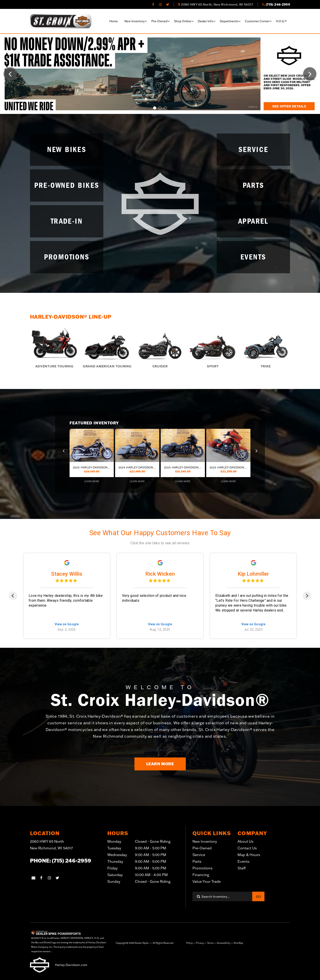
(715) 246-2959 (71, 861)
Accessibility (224, 943)
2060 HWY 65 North (51, 845)
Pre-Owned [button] (159, 21)
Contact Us (247, 848)
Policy (189, 943)
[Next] (307, 596)
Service (199, 855)
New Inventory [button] (135, 21)
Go (258, 897)
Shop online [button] (183, 21)
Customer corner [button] (257, 21)
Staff (242, 868)
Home (114, 21)
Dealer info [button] (205, 21)
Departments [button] (229, 21)
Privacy (200, 943)
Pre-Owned (202, 848)
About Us (245, 841)
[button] (10, 74)
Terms (210, 943)
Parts (197, 861)
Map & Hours (249, 855)
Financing (201, 875)
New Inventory (205, 841)
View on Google (67, 624)
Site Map (238, 943)
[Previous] (13, 596)
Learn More (160, 764)
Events (243, 861)
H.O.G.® (281, 21)
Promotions (202, 868)
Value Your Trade (207, 881)
